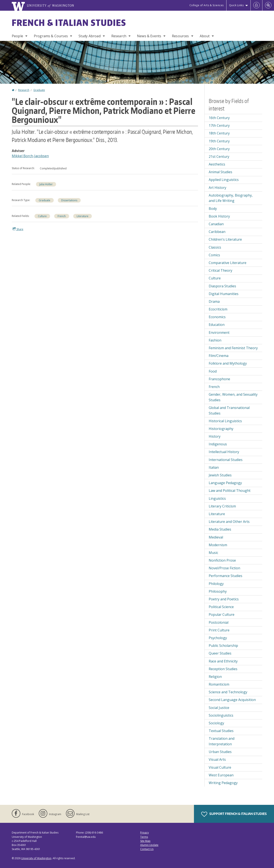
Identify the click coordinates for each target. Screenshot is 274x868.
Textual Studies (221, 731)
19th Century (219, 141)
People (17, 36)
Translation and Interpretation (222, 741)
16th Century (219, 118)
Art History (217, 188)
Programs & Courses (51, 36)
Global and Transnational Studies (229, 410)
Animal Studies (220, 172)
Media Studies (220, 529)
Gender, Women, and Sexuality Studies (233, 397)
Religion (215, 677)
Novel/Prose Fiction (224, 568)
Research (119, 36)
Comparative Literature (228, 263)
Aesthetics (217, 164)
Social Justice (219, 708)
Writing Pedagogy (223, 783)
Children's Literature (225, 239)
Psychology (218, 638)
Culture (42, 216)
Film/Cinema (219, 356)
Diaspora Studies (222, 286)
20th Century (219, 149)
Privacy (144, 833)
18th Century (219, 133)
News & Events (149, 36)
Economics (217, 317)
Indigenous (218, 444)
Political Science (221, 607)
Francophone (219, 379)
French (62, 216)
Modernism (218, 545)
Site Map (145, 841)
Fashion (215, 340)
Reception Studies (223, 669)
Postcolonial (219, 622)
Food (213, 371)
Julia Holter (46, 184)
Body (213, 209)
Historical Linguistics (225, 421)
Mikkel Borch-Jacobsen (30, 156)
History (215, 436)
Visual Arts (217, 759)
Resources (180, 36)
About (205, 36)
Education (217, 325)
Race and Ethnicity (223, 661)
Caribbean (217, 232)
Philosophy (218, 591)
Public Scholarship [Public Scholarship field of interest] (223, 646)
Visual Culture (220, 767)
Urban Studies (220, 752)
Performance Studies (226, 576)
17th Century (219, 125)
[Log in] (256, 5)
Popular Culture (222, 614)
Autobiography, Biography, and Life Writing (231, 198)
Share (18, 229)
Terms (144, 837)
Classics (215, 247)
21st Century (219, 157)
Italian (214, 467)
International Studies (226, 460)
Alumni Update (149, 845)
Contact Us (147, 849)
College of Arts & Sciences (207, 5)
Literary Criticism (222, 506)
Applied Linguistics (224, 180)
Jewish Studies (220, 475)
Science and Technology (228, 692)
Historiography (221, 429)
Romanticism (219, 684)
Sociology (216, 723)
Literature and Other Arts (229, 522)
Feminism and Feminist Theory (233, 348)
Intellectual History (224, 452)
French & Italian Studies (69, 23)
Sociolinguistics (221, 715)
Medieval (216, 537)
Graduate (39, 90)
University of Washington (36, 858)
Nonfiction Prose (222, 560)
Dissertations (69, 200)
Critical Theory (220, 270)
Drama (214, 301)
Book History (219, 216)
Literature (83, 216)
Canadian (216, 224)
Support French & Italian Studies (234, 814)
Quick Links (236, 5)
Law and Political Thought (230, 491)
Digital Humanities (224, 294)
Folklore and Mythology (228, 363)
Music (213, 553)
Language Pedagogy (225, 483)
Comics (214, 255)
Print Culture (219, 630)
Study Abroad (90, 36)
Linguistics (217, 498)
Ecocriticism (218, 309)
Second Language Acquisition (232, 700)
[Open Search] (268, 5)
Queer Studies (220, 653)
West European (221, 775)
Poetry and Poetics (224, 599)
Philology (216, 584)
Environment (219, 333)
